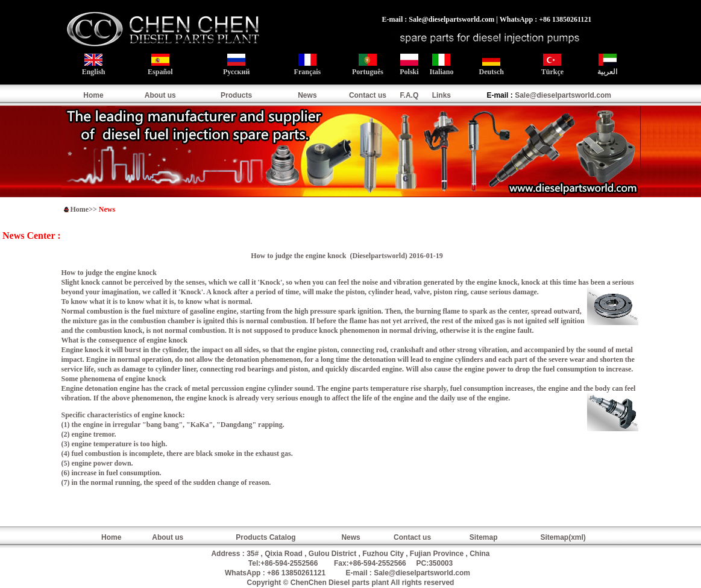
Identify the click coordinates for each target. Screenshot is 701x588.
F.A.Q (410, 95)
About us (160, 95)
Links (442, 95)
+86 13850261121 (296, 573)
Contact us (368, 95)
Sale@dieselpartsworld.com (563, 95)
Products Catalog (266, 537)
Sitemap (484, 537)
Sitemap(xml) (563, 537)
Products (236, 95)
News (307, 95)
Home (93, 95)
